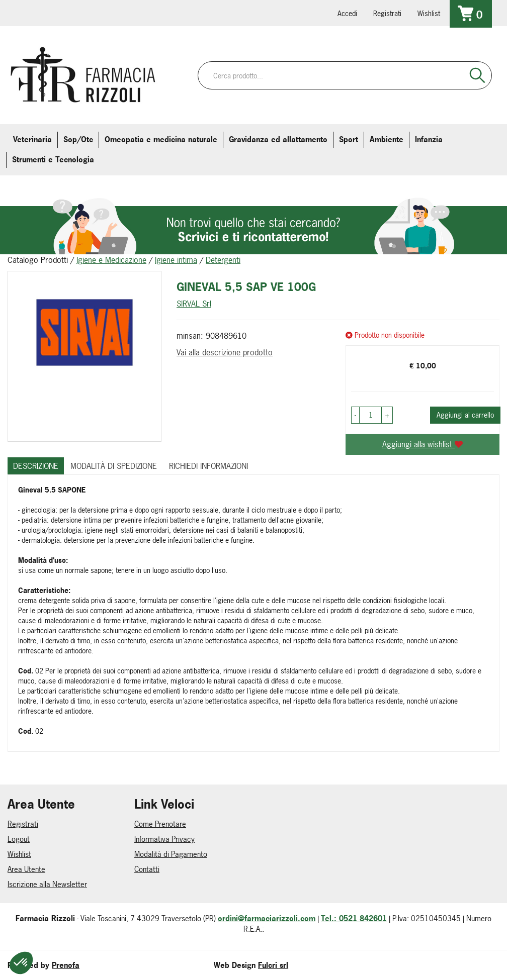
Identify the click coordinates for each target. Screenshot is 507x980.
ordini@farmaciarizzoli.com (267, 918)
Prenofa (66, 965)
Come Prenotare (160, 824)
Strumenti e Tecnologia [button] (53, 160)
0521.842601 (24, 13)
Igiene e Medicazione (111, 260)
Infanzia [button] (429, 139)
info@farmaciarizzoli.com (52, 13)
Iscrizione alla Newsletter (47, 884)
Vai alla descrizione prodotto (225, 352)
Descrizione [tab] (36, 466)
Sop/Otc (78, 139)
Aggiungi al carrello (465, 415)
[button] (355, 415)
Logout (19, 839)
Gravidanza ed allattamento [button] (278, 139)
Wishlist (429, 13)
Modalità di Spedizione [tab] (114, 466)
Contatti (147, 869)
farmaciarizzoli (80, 13)
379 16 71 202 (136, 13)
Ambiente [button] (387, 139)
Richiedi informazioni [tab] (208, 466)
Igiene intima (176, 260)
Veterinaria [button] (32, 139)
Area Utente (26, 869)
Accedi (347, 13)
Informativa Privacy (164, 839)
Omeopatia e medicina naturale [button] (161, 139)
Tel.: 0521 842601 (354, 918)
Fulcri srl (273, 965)
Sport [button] (349, 139)
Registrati (387, 13)
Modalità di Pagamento (171, 854)
